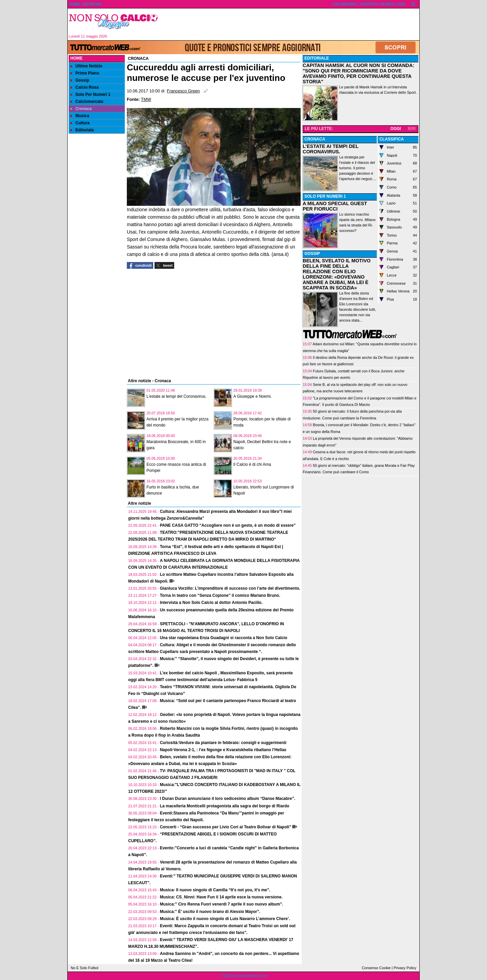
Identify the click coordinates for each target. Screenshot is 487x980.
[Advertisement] (291, 24)
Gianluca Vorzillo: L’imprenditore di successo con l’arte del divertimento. (230, 588)
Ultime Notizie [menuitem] (86, 66)
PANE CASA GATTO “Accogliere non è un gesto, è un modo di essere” (228, 525)
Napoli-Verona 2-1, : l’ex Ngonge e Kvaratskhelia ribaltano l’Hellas (223, 750)
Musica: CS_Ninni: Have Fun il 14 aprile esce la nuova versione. (221, 897)
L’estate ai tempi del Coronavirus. (176, 396)
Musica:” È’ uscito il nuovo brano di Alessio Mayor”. (210, 912)
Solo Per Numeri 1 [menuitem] (90, 94)
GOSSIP (312, 254)
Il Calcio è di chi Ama (252, 464)
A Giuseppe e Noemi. (252, 396)
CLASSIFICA (392, 139)
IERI (412, 129)
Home (76, 58)
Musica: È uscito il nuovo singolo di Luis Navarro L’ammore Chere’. (225, 919)
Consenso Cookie (376, 968)
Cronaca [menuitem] (81, 109)
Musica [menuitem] (80, 116)
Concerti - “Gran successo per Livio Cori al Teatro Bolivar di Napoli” (226, 827)
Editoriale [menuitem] (82, 130)
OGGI (396, 129)
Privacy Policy (405, 968)
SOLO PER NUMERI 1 (325, 196)
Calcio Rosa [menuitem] (85, 87)
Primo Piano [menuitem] (85, 73)
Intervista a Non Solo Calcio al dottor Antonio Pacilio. (211, 603)
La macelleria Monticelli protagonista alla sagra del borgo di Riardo (225, 806)
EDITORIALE (317, 58)
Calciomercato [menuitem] (87, 102)
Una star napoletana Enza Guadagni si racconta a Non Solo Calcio (224, 638)
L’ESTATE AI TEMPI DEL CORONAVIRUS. (331, 149)
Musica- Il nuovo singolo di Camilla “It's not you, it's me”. (215, 890)
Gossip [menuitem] (80, 80)
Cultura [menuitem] (80, 123)
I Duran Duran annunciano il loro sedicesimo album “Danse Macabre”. (228, 799)
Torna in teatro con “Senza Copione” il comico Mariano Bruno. (220, 595)
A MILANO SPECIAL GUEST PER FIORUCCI (335, 206)
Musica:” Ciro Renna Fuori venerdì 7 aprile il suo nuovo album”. (222, 904)
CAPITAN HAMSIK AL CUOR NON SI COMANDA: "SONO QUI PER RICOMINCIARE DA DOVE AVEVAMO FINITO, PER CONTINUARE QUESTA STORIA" (358, 73)
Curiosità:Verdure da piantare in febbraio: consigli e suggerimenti (223, 743)
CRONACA (315, 139)
